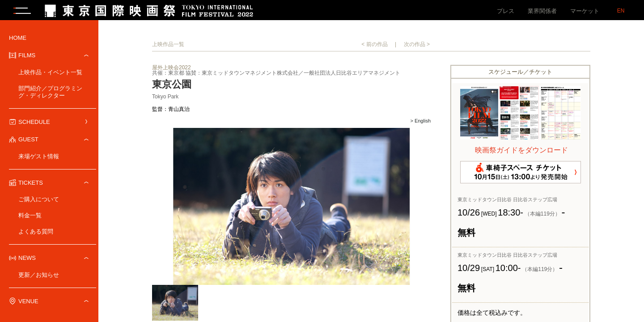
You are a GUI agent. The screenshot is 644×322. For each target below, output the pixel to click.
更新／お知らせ (39, 277)
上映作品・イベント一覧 (50, 74)
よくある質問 (36, 234)
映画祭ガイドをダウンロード (521, 152)
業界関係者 (542, 11)
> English (420, 124)
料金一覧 (30, 218)
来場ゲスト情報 (39, 159)
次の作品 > (417, 47)
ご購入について (39, 201)
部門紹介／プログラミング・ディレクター (50, 94)
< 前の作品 (374, 47)
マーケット (585, 11)
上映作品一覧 (168, 47)
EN (621, 11)
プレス (506, 11)
